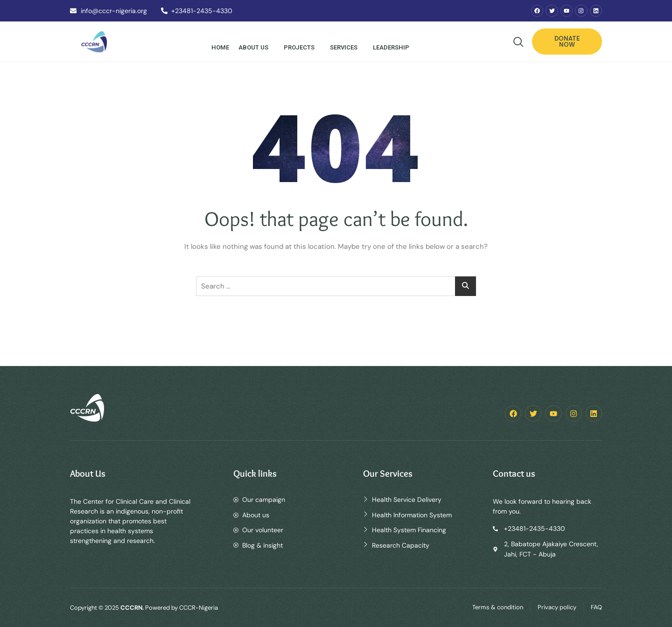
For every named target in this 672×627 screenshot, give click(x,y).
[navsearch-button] (518, 43)
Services (345, 47)
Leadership (393, 47)
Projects (301, 47)
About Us (255, 47)
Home (220, 47)
